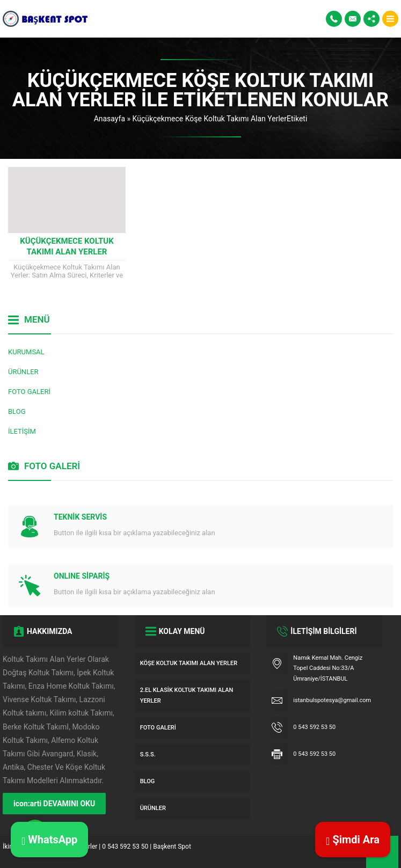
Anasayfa (110, 119)
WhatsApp (49, 840)
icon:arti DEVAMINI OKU (54, 804)
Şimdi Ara (353, 840)
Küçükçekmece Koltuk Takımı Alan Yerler (67, 246)
